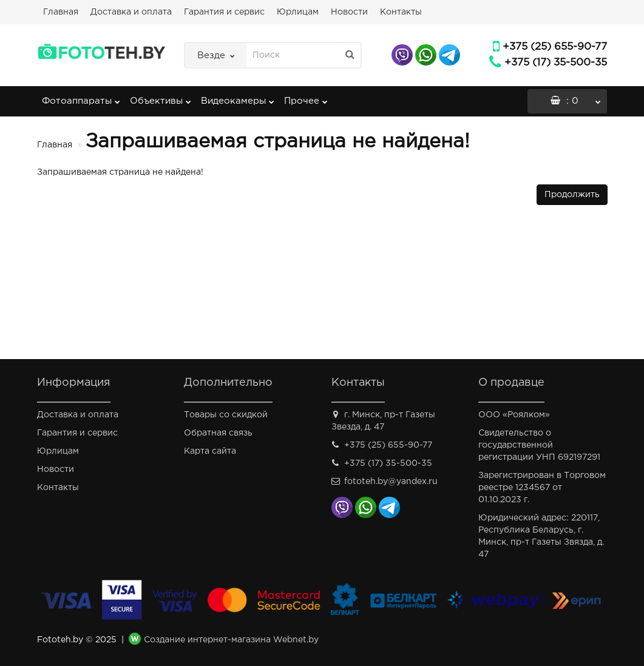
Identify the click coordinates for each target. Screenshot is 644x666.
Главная (61, 12)
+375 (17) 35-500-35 (556, 63)
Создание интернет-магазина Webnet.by (231, 640)
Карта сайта (210, 451)
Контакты (401, 12)
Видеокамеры (238, 97)
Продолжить (572, 195)
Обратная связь (218, 433)
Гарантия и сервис (224, 12)
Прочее (306, 97)
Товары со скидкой (226, 415)
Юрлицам (298, 12)
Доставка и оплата (131, 12)
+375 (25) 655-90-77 (555, 47)
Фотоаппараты (81, 97)
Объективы (161, 97)
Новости (349, 12)
